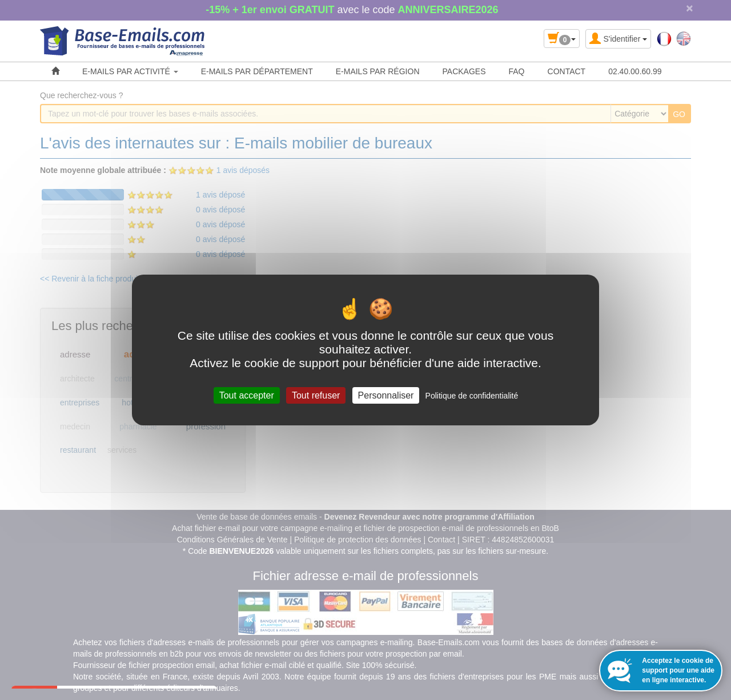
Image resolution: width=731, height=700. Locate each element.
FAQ (517, 71)
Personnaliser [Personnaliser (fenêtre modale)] (386, 395)
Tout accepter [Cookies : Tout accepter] (247, 395)
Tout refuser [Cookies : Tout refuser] (316, 395)
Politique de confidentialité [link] (472, 396)
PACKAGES (464, 71)
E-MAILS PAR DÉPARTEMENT (257, 71)
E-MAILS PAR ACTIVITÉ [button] (130, 71)
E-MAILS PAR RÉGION (378, 71)
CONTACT (567, 71)
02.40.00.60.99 (635, 71)
